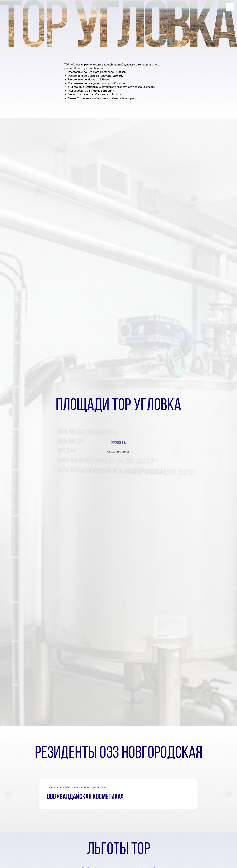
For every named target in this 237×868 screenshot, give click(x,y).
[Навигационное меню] (230, 7)
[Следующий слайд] (229, 794)
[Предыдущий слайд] (8, 794)
